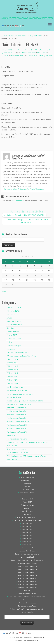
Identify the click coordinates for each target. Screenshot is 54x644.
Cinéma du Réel (13, 332)
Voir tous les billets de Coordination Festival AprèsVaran (25, 189)
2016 (24, 53)
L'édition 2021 (12, 380)
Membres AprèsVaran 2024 (17, 432)
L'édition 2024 (12, 384)
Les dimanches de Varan (16, 387)
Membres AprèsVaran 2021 (17, 425)
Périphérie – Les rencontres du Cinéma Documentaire (27, 442)
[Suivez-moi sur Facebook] (8, 26)
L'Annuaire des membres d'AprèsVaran (25, 36)
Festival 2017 (12, 335)
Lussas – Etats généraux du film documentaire (25, 401)
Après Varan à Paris (14, 321)
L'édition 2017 (12, 370)
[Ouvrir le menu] (50, 25)
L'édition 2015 (12, 363)
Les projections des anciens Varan (20, 394)
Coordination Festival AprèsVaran (40, 56)
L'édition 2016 (12, 366)
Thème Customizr (32, 641)
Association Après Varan (24, 638)
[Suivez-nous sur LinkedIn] (16, 26)
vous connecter (18, 201)
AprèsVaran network (15, 325)
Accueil (4, 36)
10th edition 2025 (14, 307)
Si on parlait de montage (16, 449)
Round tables (12, 446)
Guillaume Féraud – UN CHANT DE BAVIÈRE (24, 215)
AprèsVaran (31, 53)
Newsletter (11, 435)
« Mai (4, 292)
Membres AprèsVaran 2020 (17, 422)
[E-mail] (3, 26)
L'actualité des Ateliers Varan (18, 352)
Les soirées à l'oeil (14, 397)
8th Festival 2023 (13, 311)
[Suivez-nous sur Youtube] (24, 26)
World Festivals (13, 460)
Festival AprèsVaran (17, 56)
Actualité (10, 318)
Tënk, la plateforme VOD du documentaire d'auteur (27, 456)
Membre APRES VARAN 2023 (19, 404)
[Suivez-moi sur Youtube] (13, 26)
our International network (17, 439)
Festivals (10, 342)
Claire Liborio (42, 53)
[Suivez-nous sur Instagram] (21, 26)
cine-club (10, 328)
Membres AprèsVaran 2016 (17, 411)
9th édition (11, 314)
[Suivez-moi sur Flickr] (11, 26)
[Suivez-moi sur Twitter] (6, 26)
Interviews (11, 349)
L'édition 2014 (12, 359)
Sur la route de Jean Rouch (17, 453)
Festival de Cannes (14, 339)
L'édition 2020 (12, 377)
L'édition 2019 (12, 373)
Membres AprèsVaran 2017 (17, 415)
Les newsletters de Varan (17, 390)
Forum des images (14, 345)
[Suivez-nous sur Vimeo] (18, 26)
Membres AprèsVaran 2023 (17, 428)
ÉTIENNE (5, 56)
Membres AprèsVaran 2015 (17, 408)
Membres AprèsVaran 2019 (17, 418)
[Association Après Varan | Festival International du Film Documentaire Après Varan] (27, 9)
